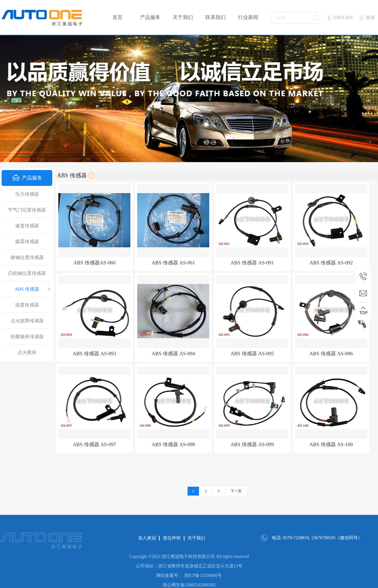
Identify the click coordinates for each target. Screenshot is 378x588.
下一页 (236, 491)
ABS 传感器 (27, 289)
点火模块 (27, 352)
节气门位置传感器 (27, 210)
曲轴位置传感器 (27, 257)
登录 (367, 18)
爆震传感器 (27, 242)
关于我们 (196, 538)
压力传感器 (27, 194)
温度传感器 (27, 305)
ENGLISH (339, 18)
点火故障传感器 (27, 321)
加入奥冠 (147, 538)
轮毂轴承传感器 (27, 337)
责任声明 (172, 538)
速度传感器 (27, 226)
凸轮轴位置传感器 (27, 273)
